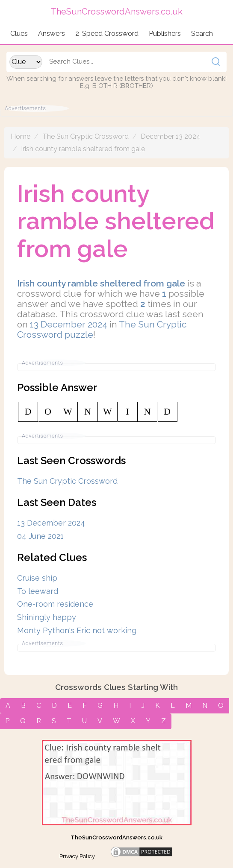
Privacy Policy (77, 856)
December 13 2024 (171, 136)
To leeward (38, 591)
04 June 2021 (40, 536)
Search (202, 34)
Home (21, 136)
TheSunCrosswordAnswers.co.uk (116, 837)
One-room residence (55, 604)
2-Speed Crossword (107, 34)
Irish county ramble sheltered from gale (83, 149)
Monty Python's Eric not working (77, 630)
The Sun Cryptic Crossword (86, 136)
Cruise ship (37, 578)
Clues (19, 34)
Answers (52, 34)
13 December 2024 (69, 324)
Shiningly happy (47, 617)
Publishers (165, 34)
